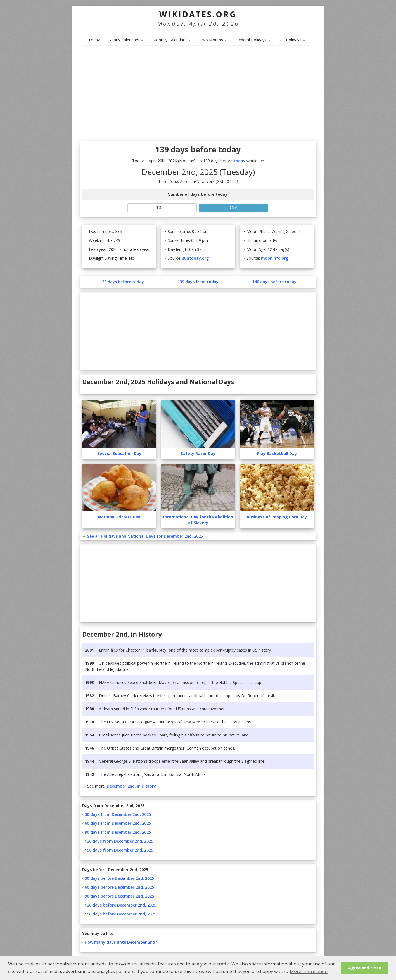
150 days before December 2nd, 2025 (120, 914)
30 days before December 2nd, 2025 (119, 878)
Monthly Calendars (171, 40)
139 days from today (198, 282)
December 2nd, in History (131, 786)
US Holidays (292, 40)
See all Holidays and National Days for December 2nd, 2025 (145, 536)
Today (94, 40)
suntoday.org (195, 258)
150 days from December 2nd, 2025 (119, 850)
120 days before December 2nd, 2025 (120, 905)
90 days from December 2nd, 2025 (118, 832)
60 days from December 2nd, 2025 (118, 823)
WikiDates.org (198, 14)
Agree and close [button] (365, 968)
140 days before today (274, 282)
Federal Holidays (253, 40)
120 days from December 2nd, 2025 (119, 841)
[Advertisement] (198, 95)
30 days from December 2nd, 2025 (118, 814)
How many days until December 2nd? (121, 942)
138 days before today (122, 282)
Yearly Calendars (126, 40)
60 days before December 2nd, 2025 (119, 887)
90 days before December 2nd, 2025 (119, 896)
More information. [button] (309, 971)
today (240, 161)
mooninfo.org (275, 258)
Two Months (213, 40)
